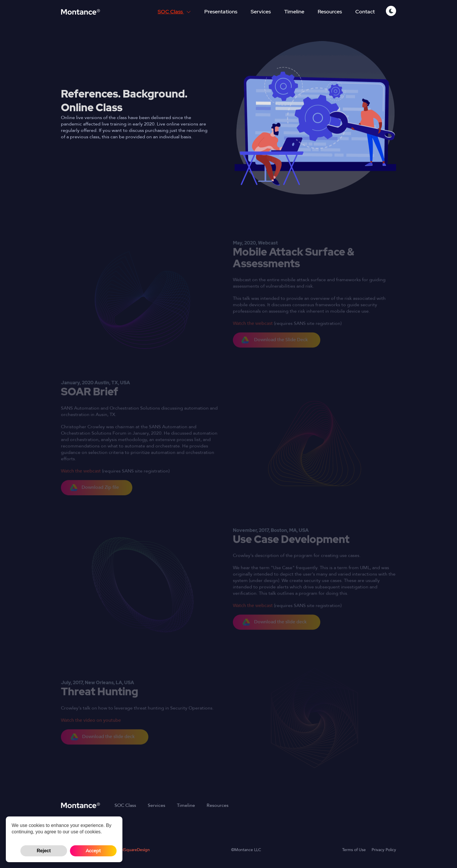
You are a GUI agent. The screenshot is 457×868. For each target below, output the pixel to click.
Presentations (221, 12)
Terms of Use (354, 850)
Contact (365, 12)
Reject (44, 851)
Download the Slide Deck (275, 348)
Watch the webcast (253, 331)
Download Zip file (94, 495)
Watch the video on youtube (91, 728)
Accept (93, 851)
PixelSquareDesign (133, 850)
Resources (330, 12)
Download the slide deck (275, 630)
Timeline (294, 12)
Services (261, 12)
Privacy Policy (384, 850)
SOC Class (174, 12)
